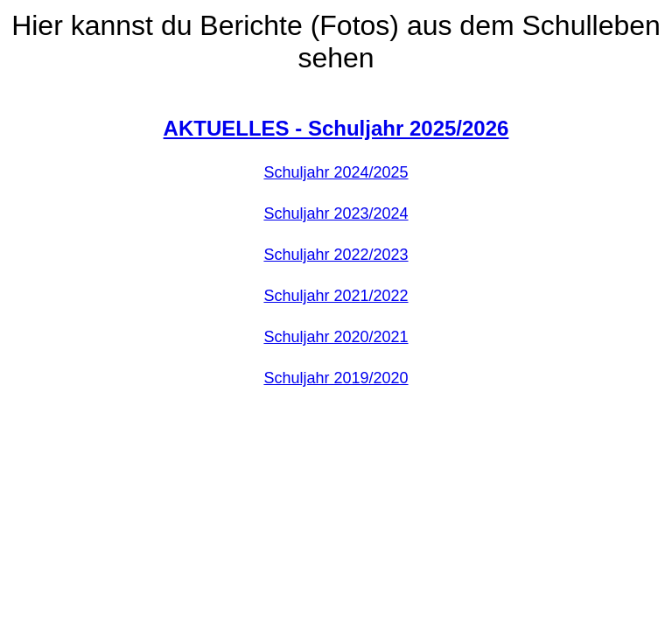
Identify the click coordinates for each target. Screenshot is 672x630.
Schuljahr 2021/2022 (336, 296)
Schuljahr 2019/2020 (336, 378)
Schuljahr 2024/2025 (336, 172)
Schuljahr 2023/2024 (336, 213)
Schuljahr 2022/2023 (336, 255)
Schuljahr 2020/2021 (336, 337)
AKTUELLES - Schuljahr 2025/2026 (336, 128)
